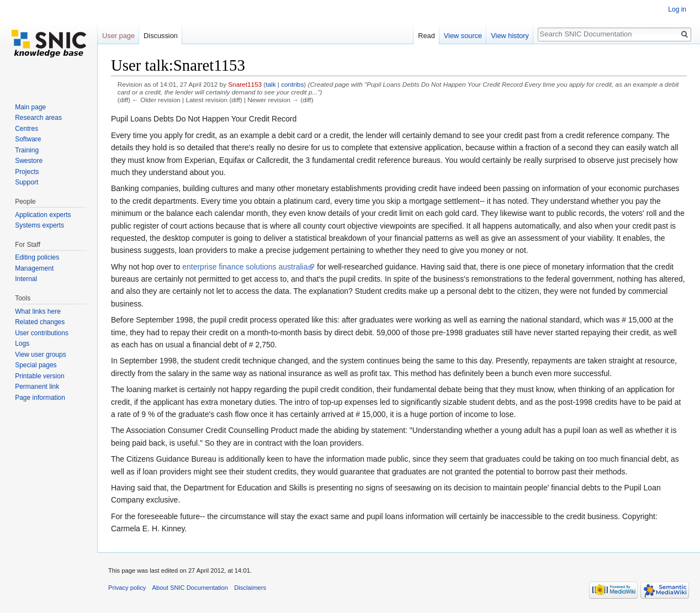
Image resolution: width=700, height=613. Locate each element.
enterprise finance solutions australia (245, 267)
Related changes (40, 322)
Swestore (29, 161)
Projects (27, 172)
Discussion (161, 36)
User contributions (42, 333)
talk (271, 84)
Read (426, 36)
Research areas (38, 118)
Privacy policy (127, 588)
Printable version (39, 376)
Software (28, 139)
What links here (38, 311)
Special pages (36, 365)
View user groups (41, 355)
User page (118, 36)
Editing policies (37, 257)
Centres (26, 129)
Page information (40, 398)
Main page (30, 107)
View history (510, 36)
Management (34, 268)
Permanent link (37, 387)
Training (27, 150)
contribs (292, 84)
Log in (677, 9)
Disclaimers (250, 588)
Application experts (43, 215)
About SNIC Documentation (190, 588)
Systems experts (39, 225)
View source (463, 36)
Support (26, 182)
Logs (22, 344)
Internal (26, 279)
